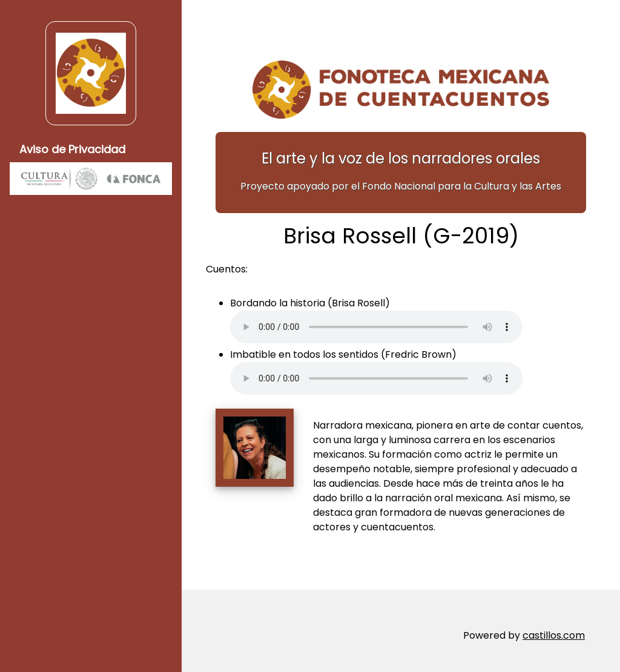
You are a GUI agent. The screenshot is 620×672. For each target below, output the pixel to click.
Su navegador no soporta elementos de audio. (376, 327)
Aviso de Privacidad (72, 149)
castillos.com (554, 635)
